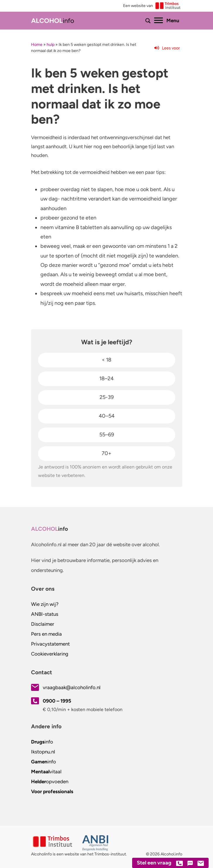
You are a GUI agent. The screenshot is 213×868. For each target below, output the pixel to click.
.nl (43, 752)
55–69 (107, 435)
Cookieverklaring (50, 654)
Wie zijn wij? (45, 604)
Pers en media (46, 634)
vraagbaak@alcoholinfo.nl (72, 687)
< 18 (106, 360)
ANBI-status (45, 614)
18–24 (106, 378)
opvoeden (50, 781)
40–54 (107, 416)
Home (37, 45)
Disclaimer (43, 624)
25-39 (107, 397)
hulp (51, 45)
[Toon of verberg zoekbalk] (148, 21)
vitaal (46, 772)
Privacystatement (50, 644)
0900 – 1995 (57, 701)
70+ (106, 453)
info (42, 742)
